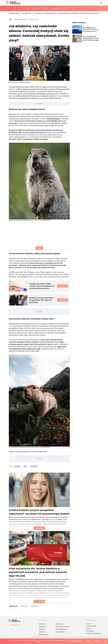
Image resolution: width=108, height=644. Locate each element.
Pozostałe (66, 8)
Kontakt (88, 641)
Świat (25, 466)
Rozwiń (39, 248)
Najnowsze (13, 606)
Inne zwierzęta (36, 8)
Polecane (24, 606)
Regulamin (98, 641)
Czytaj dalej (63, 286)
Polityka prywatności (76, 641)
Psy (24, 8)
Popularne (34, 606)
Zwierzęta (17, 466)
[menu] (11, 629)
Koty (28, 8)
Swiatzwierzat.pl (14, 13)
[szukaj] (101, 3)
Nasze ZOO (46, 8)
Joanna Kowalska (20, 20)
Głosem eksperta (56, 8)
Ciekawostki (34, 466)
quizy (73, 8)
